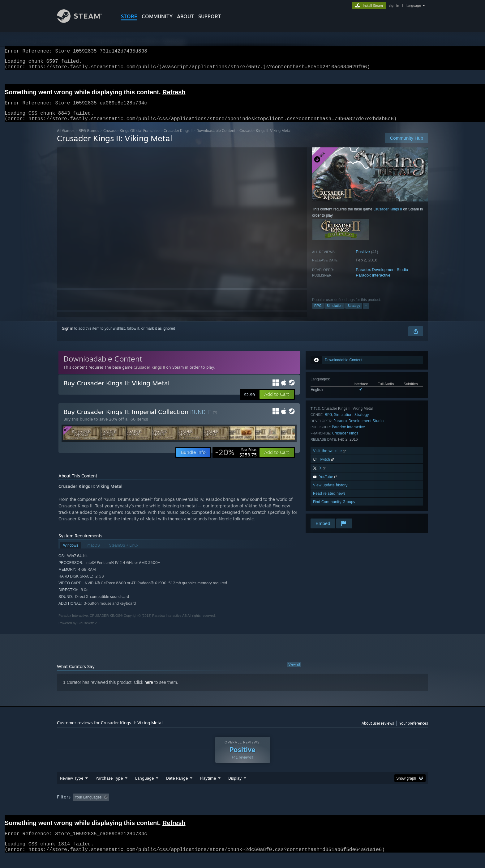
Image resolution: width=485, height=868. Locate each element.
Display (235, 790)
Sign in (68, 336)
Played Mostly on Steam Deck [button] (243, 809)
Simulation (335, 313)
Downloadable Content (216, 138)
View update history (330, 492)
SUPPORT (210, 16)
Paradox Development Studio (382, 277)
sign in (394, 6)
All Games (66, 138)
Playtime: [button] (198, 809)
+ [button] (366, 313)
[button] (277, 402)
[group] (242, 809)
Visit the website (330, 458)
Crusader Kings (345, 440)
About (185, 16)
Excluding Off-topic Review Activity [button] (151, 809)
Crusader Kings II (178, 138)
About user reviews (378, 731)
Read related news (329, 501)
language (414, 6)
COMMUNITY (157, 16)
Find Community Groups (334, 509)
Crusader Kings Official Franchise (131, 138)
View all (294, 672)
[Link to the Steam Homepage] (84, 21)
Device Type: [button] (374, 809)
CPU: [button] (326, 809)
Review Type (72, 790)
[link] (236, 460)
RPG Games (89, 138)
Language (144, 790)
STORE (129, 16)
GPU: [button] (347, 809)
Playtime (208, 790)
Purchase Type (109, 790)
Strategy (354, 313)
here (149, 690)
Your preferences (414, 731)
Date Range (177, 790)
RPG (318, 313)
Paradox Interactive (373, 283)
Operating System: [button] (295, 809)
